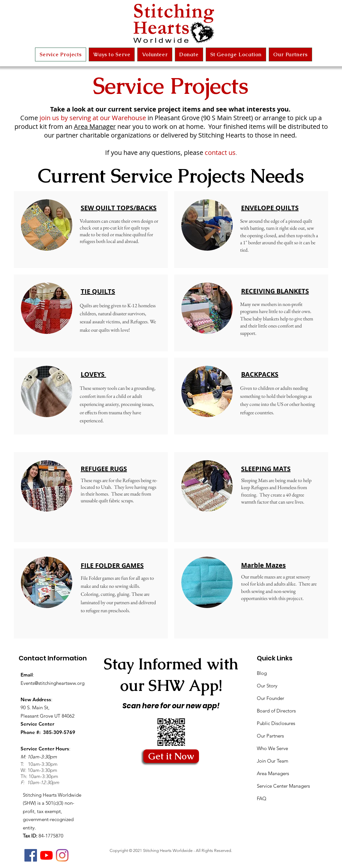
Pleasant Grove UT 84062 (48, 716)
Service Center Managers (283, 786)
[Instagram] (62, 855)
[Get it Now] (171, 756)
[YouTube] (46, 855)
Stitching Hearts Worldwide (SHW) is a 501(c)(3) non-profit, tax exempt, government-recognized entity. (52, 811)
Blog (262, 673)
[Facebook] (31, 855)
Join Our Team (273, 761)
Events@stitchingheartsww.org (53, 683)
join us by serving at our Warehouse (92, 118)
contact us (220, 152)
